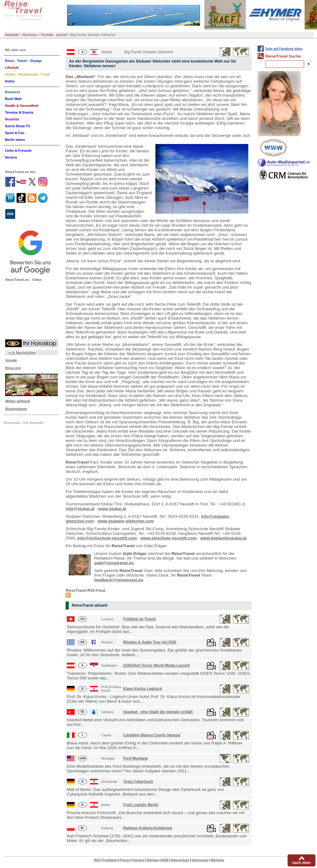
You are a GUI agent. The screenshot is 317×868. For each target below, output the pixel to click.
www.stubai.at (112, 509)
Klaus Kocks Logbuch (143, 689)
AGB (165, 860)
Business (30, 35)
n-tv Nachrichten (22, 352)
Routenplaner (16, 409)
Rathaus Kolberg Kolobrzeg (148, 828)
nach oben (302, 863)
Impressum (200, 860)
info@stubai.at (80, 509)
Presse (125, 860)
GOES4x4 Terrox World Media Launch (156, 665)
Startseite (12, 35)
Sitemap (153, 860)
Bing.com (13, 368)
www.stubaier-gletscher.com (126, 521)
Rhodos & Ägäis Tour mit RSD (150, 642)
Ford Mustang (135, 758)
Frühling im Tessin (140, 619)
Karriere (138, 860)
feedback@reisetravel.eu (119, 580)
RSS (97, 860)
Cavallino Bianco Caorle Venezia (152, 735)
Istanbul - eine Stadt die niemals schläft (158, 712)
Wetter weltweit (18, 401)
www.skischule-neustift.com (169, 538)
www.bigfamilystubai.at (224, 538)
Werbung (217, 860)
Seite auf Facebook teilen (284, 49)
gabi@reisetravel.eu (114, 563)
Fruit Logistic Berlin (141, 805)
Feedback (110, 860)
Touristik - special (54, 35)
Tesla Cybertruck (138, 782)
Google (11, 360)
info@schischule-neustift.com (107, 538)
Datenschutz (180, 860)
